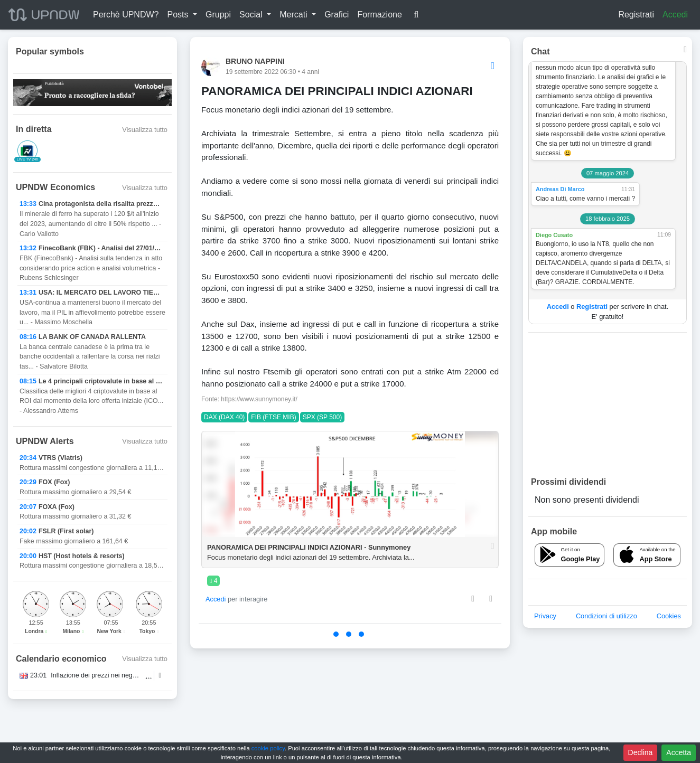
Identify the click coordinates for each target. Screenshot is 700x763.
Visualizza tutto (145, 130)
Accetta (679, 752)
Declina (641, 752)
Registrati (636, 15)
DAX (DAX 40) (224, 417)
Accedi (675, 15)
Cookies (669, 616)
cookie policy (268, 748)
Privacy (545, 616)
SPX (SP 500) (322, 417)
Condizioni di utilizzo (606, 616)
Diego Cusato (554, 235)
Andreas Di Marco (560, 189)
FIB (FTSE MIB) (273, 417)
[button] (182, 15)
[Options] (493, 66)
